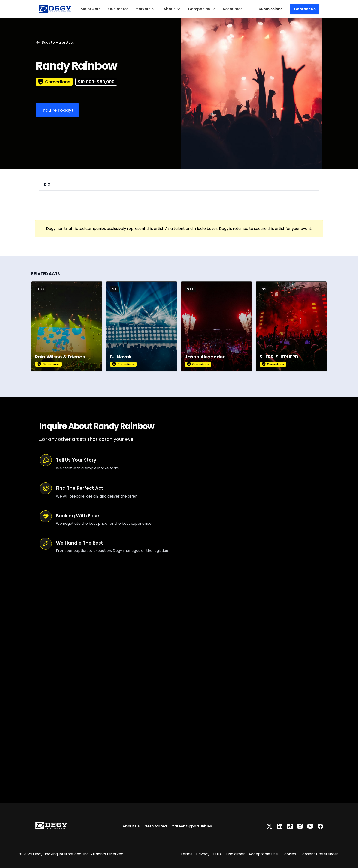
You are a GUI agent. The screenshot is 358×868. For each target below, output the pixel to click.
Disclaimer (235, 854)
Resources (233, 9)
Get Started (156, 826)
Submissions (271, 9)
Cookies (289, 854)
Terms (187, 854)
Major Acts (91, 9)
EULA (218, 854)
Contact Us (305, 9)
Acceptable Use (263, 854)
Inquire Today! (57, 110)
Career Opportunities (192, 826)
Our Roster (118, 9)
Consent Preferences (319, 854)
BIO (47, 184)
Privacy (203, 854)
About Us (131, 826)
